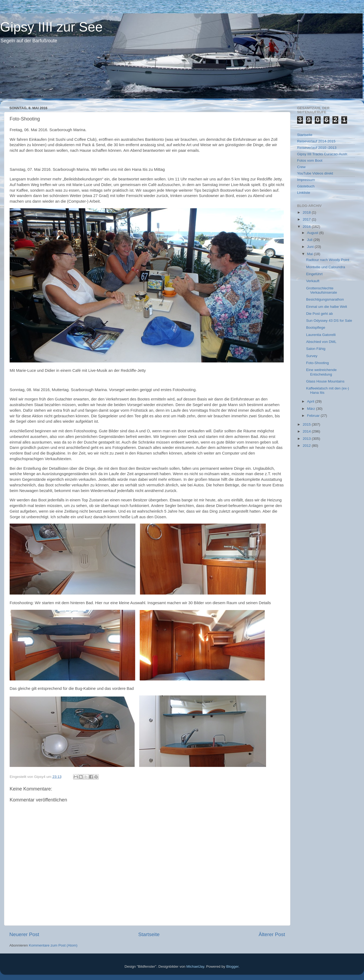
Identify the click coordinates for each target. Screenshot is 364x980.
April (311, 401)
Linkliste (304, 193)
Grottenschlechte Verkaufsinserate (322, 290)
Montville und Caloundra (326, 267)
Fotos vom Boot (310, 160)
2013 (307, 439)
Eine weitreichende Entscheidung (321, 372)
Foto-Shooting (318, 363)
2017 (307, 219)
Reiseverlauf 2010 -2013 (317, 148)
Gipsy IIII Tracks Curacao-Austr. (323, 154)
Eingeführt (314, 274)
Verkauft (313, 281)
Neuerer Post (24, 934)
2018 (307, 212)
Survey (312, 356)
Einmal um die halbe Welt (327, 307)
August (313, 233)
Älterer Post (272, 934)
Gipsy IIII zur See (51, 27)
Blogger (232, 966)
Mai (310, 254)
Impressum (306, 180)
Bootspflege (316, 328)
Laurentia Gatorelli (321, 335)
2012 (307, 446)
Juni (311, 247)
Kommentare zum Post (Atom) (53, 945)
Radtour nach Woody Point (328, 260)
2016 (307, 227)
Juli (310, 240)
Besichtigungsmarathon (325, 299)
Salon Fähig (316, 349)
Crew (301, 167)
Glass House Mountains (325, 381)
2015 (307, 424)
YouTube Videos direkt (315, 173)
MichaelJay (195, 966)
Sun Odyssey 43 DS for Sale (329, 321)
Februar (314, 416)
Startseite (149, 934)
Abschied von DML (321, 342)
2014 (307, 431)
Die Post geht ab (320, 314)
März (312, 409)
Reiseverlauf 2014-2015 (316, 141)
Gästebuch (306, 186)
